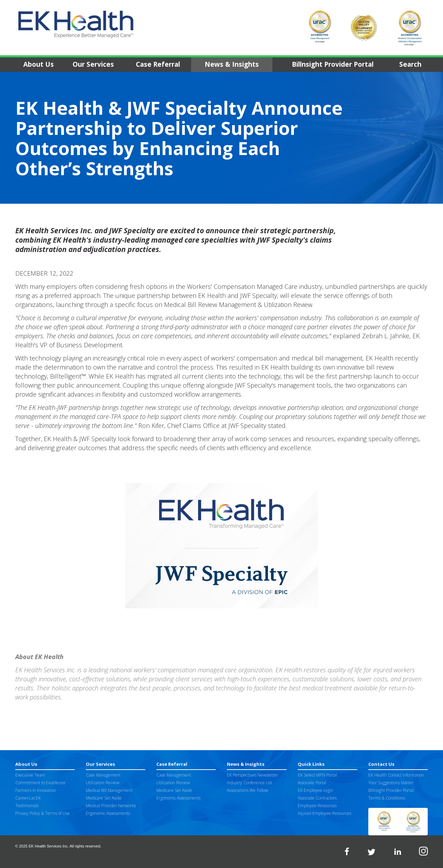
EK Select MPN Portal (317, 775)
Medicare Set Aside (104, 798)
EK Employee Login (315, 790)
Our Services (93, 64)
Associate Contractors (317, 798)
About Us (39, 64)
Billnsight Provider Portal (333, 64)
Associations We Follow (248, 790)
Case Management (103, 775)
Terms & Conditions (387, 798)
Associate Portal (312, 783)
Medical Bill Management (109, 790)
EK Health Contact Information (396, 775)
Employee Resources (317, 806)
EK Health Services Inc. (49, 846)
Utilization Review (103, 783)
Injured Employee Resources (325, 813)
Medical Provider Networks (111, 806)
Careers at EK (28, 798)
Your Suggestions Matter (391, 783)
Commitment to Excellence (40, 783)
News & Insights (232, 64)
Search (410, 64)
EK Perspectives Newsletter (253, 775)
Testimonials (27, 806)
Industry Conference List (249, 783)
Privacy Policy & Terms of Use (43, 813)
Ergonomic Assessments (108, 813)
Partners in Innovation (36, 790)
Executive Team (30, 775)
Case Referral (158, 64)
